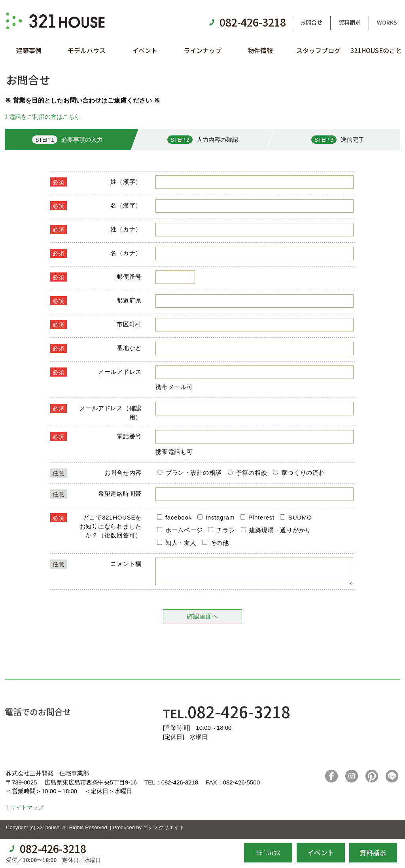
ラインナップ (202, 50)
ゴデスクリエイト (164, 832)
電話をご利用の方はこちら (45, 117)
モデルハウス (87, 50)
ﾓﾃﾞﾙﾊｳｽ (268, 852)
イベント (145, 50)
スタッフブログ (318, 50)
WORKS (387, 22)
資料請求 (350, 22)
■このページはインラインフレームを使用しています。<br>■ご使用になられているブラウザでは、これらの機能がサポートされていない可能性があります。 (202, 405)
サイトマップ (27, 812)
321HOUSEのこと (376, 50)
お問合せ (311, 22)
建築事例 (29, 50)
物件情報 (260, 50)
